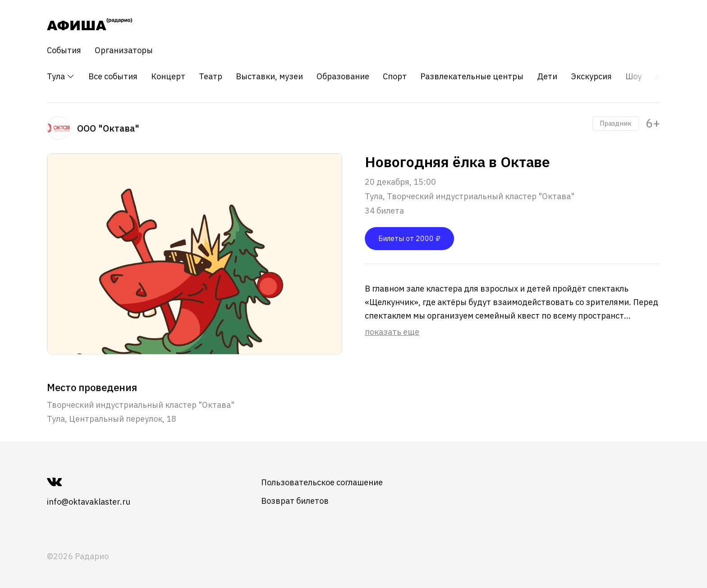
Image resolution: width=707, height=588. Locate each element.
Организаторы (124, 50)
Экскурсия (591, 77)
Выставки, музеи (269, 77)
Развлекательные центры (472, 77)
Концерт (168, 77)
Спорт (395, 77)
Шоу (634, 77)
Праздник (616, 123)
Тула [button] (61, 76)
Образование (343, 77)
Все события (113, 77)
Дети (547, 77)
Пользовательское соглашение (322, 482)
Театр (211, 77)
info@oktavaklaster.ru (89, 502)
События (64, 50)
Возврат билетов (295, 501)
